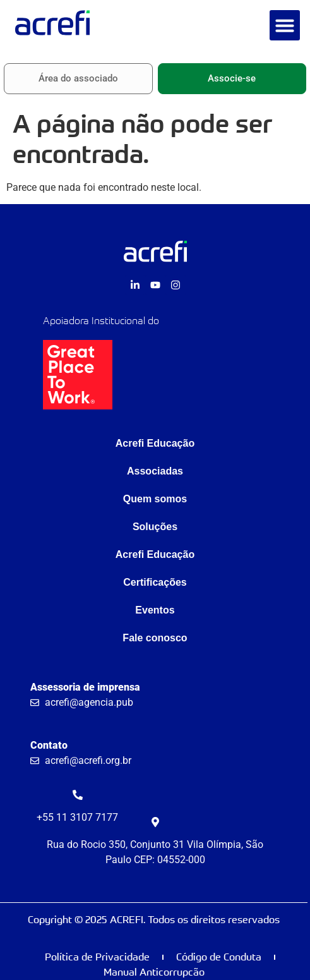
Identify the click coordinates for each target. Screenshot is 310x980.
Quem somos (155, 499)
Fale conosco (155, 638)
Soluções (155, 527)
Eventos (155, 610)
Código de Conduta (219, 957)
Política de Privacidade (97, 957)
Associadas (155, 471)
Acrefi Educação (155, 443)
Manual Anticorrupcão (154, 972)
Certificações (155, 582)
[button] (285, 25)
